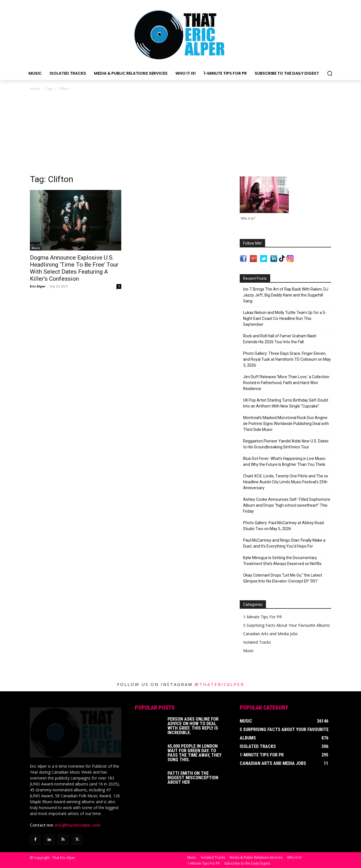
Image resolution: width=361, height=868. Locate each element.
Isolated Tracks (257, 642)
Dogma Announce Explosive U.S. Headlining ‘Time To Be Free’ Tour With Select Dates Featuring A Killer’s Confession (74, 268)
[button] (330, 73)
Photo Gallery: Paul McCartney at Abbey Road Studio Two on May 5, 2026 (283, 526)
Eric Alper (38, 286)
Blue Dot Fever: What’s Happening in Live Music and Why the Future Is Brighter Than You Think (284, 461)
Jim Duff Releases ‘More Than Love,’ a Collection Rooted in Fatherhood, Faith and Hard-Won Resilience (286, 383)
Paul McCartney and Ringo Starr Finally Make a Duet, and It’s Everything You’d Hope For (284, 543)
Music (36, 248)
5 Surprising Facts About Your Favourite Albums (287, 625)
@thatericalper (219, 684)
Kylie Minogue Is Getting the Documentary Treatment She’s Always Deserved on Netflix (282, 561)
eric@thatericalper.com (78, 825)
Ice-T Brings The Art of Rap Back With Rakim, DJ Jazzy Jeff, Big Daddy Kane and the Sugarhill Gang (286, 295)
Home (35, 89)
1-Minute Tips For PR (262, 617)
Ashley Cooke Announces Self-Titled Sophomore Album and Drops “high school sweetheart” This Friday (287, 505)
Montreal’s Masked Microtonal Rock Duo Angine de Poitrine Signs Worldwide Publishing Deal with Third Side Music (286, 424)
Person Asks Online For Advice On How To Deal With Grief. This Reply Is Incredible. (193, 726)
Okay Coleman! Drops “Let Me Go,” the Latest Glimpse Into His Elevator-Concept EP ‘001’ (283, 578)
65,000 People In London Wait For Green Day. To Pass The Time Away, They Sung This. (194, 753)
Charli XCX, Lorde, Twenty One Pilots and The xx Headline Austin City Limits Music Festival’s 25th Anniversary (286, 482)
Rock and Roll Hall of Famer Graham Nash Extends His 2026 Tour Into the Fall (280, 339)
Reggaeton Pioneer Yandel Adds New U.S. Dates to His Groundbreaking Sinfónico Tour (286, 444)
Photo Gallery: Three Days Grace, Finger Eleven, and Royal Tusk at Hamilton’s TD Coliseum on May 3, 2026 (287, 359)
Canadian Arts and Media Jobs (270, 634)
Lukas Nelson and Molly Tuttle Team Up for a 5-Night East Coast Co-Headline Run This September (285, 318)
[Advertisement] (180, 134)
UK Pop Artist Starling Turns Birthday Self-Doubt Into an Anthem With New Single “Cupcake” (286, 403)
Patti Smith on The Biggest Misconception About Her (193, 778)
